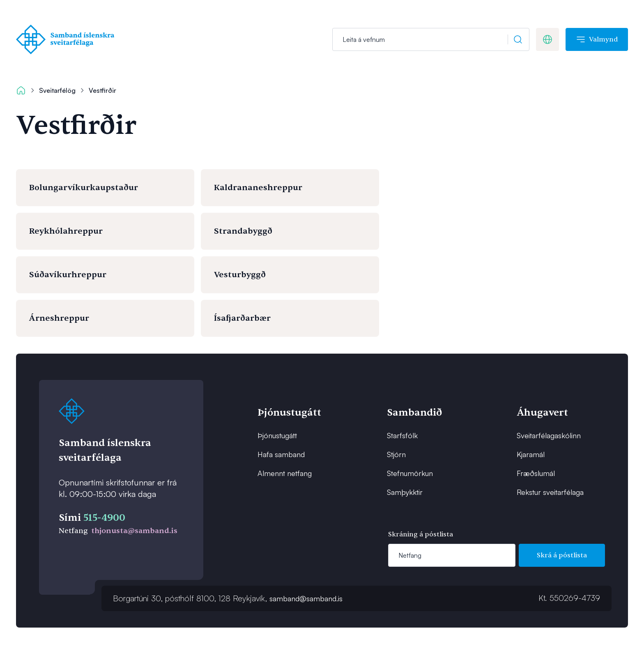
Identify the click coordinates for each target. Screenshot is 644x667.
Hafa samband (281, 454)
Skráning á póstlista (421, 534)
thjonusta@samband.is (134, 531)
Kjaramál (531, 454)
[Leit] (431, 39)
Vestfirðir (102, 90)
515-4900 (104, 518)
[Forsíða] (67, 39)
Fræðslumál (536, 473)
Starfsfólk (402, 435)
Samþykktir (405, 492)
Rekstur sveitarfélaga (550, 492)
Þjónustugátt (277, 435)
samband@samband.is (306, 598)
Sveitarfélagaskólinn (549, 435)
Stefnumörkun (410, 473)
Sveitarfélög (57, 90)
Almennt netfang (285, 473)
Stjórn (396, 454)
